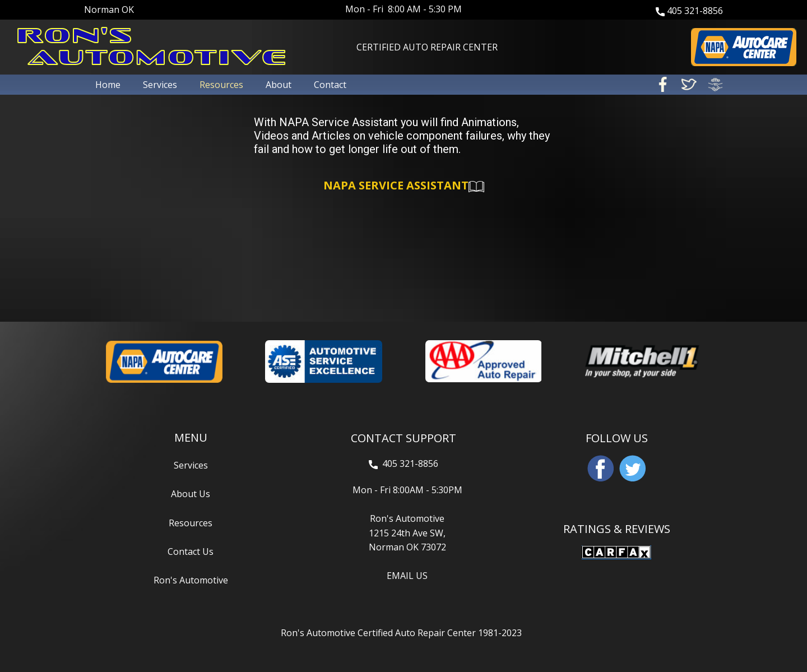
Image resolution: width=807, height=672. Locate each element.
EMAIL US (407, 576)
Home (108, 85)
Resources (221, 85)
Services (160, 85)
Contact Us (191, 551)
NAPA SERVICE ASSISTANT (404, 186)
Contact (330, 85)
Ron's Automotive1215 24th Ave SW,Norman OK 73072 (407, 533)
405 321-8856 (689, 11)
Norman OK (109, 10)
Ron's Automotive (191, 580)
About (279, 85)
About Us (191, 494)
